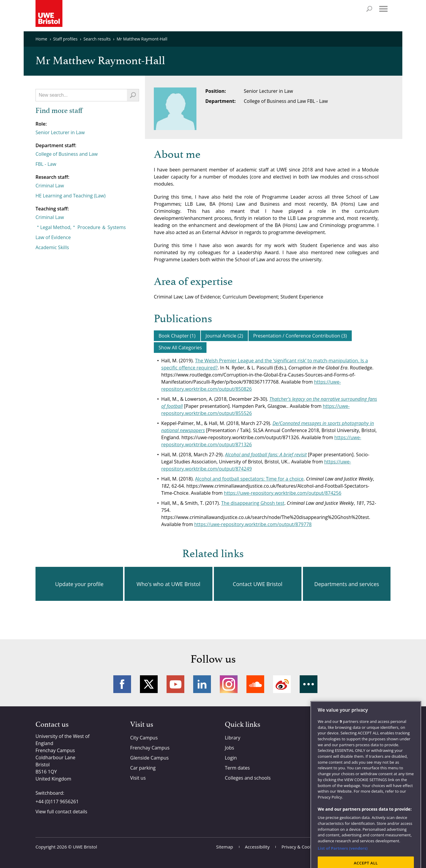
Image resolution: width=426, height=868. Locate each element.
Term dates (237, 768)
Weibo (282, 684)
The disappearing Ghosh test (253, 503)
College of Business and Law (67, 154)
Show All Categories (180, 348)
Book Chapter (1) (177, 336)
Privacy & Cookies (300, 847)
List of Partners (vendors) (343, 862)
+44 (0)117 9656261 (57, 802)
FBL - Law (46, 164)
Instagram (229, 684)
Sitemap (225, 847)
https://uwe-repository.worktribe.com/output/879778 (253, 524)
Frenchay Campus (150, 748)
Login (231, 758)
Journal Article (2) (224, 336)
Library (233, 738)
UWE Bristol (85, 847)
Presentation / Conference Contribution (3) (300, 336)
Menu (383, 9)
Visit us (138, 778)
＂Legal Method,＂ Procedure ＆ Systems (81, 227)
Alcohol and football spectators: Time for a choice (249, 479)
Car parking (143, 768)
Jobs (229, 748)
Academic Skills (52, 247)
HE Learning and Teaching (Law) (71, 196)
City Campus (144, 738)
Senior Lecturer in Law (60, 132)
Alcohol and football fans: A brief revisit (266, 455)
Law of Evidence (53, 237)
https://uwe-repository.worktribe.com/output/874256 (283, 493)
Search (369, 9)
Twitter (149, 684)
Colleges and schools (248, 778)
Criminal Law (50, 186)
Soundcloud (255, 684)
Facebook (122, 684)
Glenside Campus (149, 758)
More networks (309, 684)
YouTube (175, 684)
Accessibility (257, 847)
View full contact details (61, 812)
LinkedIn (202, 684)
